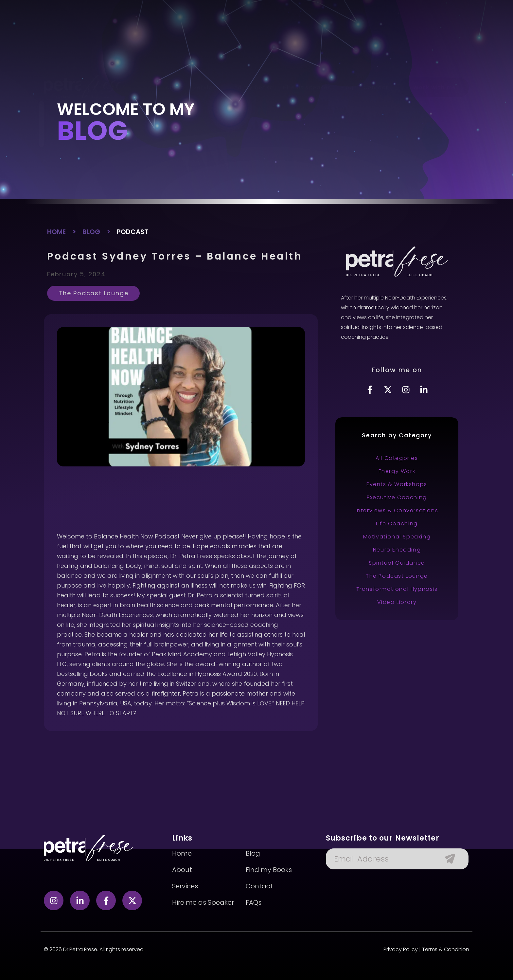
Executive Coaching (397, 497)
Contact (376, 29)
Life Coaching (397, 524)
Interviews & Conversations (397, 510)
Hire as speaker (307, 29)
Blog (347, 29)
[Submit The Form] (447, 859)
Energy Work (397, 471)
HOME (56, 232)
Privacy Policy (401, 949)
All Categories (397, 458)
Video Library (397, 602)
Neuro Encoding (397, 550)
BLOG (91, 232)
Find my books (251, 29)
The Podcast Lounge (93, 293)
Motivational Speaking (397, 537)
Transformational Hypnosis (397, 589)
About (175, 29)
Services (207, 29)
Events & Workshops (397, 484)
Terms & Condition (446, 949)
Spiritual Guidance (397, 563)
